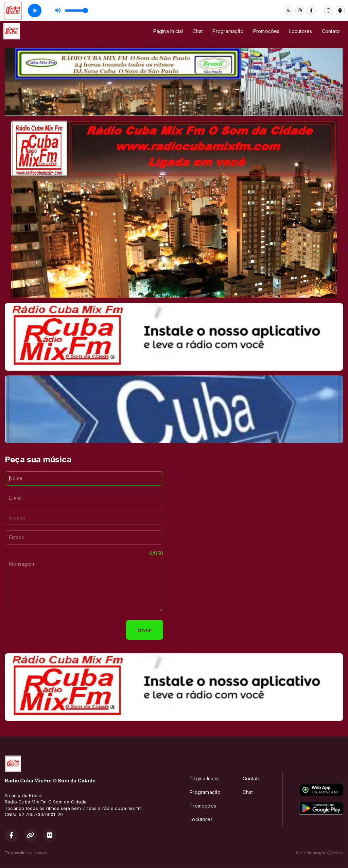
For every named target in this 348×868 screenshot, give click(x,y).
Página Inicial (168, 31)
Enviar (145, 630)
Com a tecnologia (320, 853)
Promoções (266, 31)
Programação (228, 31)
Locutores (301, 31)
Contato (331, 31)
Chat (198, 31)
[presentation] (56, 630)
